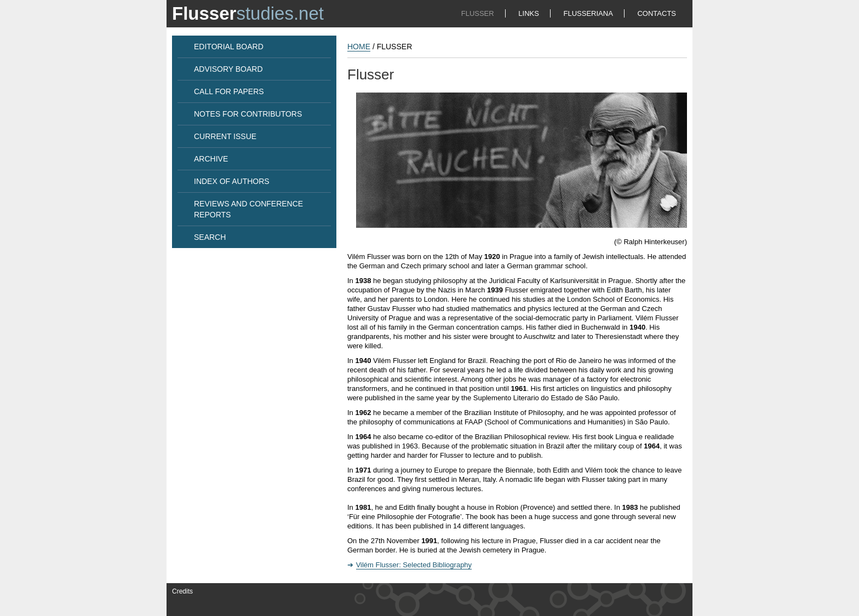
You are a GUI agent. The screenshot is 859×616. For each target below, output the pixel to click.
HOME (359, 47)
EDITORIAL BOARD (229, 47)
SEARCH (210, 237)
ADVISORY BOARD (228, 69)
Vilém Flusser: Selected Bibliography (414, 565)
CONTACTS (657, 13)
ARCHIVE (211, 159)
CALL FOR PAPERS (229, 91)
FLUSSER (478, 13)
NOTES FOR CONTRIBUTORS (248, 114)
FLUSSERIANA (588, 13)
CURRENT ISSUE (225, 136)
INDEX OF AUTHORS (232, 181)
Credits (182, 591)
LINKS (529, 13)
